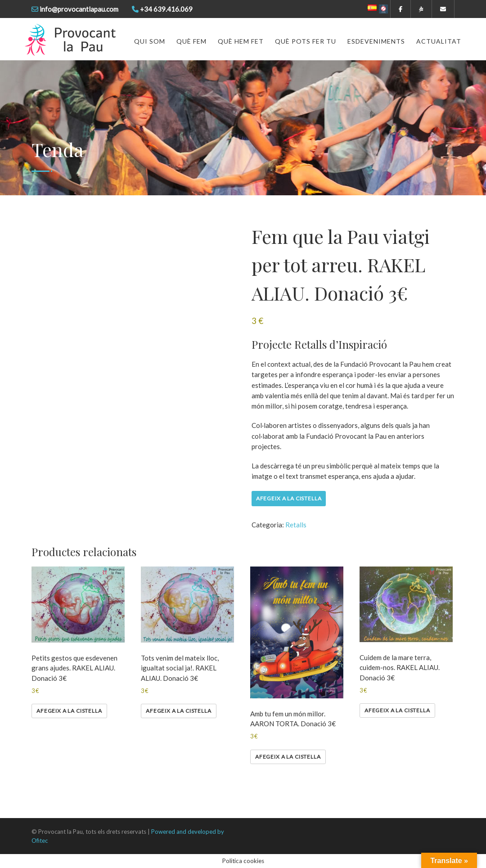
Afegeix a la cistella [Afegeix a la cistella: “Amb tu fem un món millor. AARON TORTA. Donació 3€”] (288, 757)
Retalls (296, 525)
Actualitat (439, 41)
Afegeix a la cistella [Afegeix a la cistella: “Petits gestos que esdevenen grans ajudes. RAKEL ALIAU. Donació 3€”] (69, 711)
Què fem (191, 41)
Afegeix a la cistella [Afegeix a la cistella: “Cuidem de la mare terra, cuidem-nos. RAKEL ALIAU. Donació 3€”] (397, 710)
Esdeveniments (376, 41)
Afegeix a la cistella (289, 498)
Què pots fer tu (306, 41)
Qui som (150, 41)
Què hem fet (241, 41)
